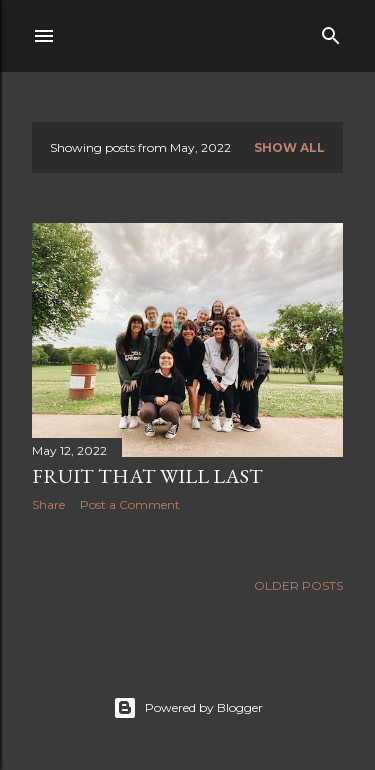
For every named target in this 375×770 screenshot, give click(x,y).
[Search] (331, 31)
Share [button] (48, 504)
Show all (289, 147)
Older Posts (298, 585)
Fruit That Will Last (147, 476)
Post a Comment (130, 504)
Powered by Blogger (188, 708)
